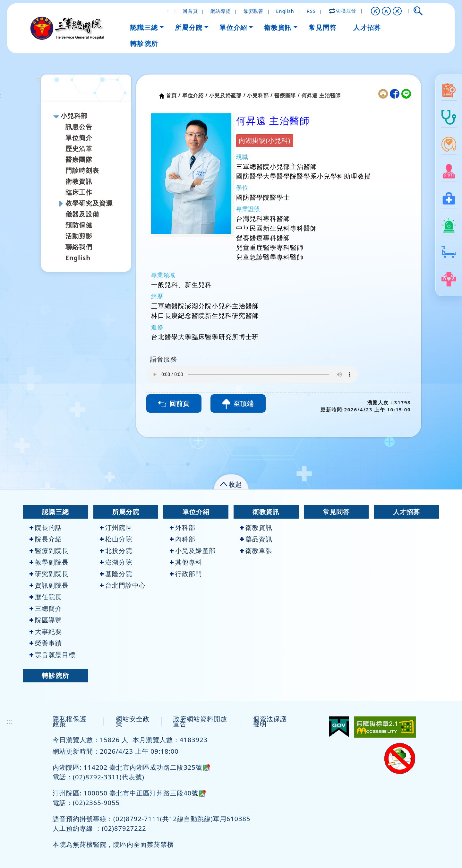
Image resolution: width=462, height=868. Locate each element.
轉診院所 (56, 675)
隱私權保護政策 (69, 721)
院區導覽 (46, 620)
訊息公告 (79, 127)
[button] (375, 11)
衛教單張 (256, 551)
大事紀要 (46, 631)
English (285, 11)
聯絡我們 (79, 247)
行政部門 (186, 574)
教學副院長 (49, 562)
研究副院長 (49, 574)
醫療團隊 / (287, 95)
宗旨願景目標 (52, 655)
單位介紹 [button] (233, 27)
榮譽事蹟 (46, 643)
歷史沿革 (79, 149)
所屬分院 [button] (189, 27)
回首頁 (190, 11)
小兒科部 (74, 116)
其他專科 (186, 562)
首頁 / (173, 95)
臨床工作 (79, 192)
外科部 (183, 527)
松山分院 (116, 539)
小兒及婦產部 (193, 551)
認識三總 (56, 512)
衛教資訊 (79, 181)
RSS (311, 11)
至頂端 (238, 404)
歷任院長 (46, 597)
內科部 (183, 539)
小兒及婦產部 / (227, 95)
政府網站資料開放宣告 (200, 721)
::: (40, 79)
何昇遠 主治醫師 (321, 95)
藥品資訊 (256, 539)
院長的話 (46, 527)
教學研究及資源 (89, 203)
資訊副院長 (49, 585)
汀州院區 (116, 527)
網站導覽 (221, 11)
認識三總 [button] (144, 27)
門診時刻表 (82, 170)
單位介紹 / (195, 95)
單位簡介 (79, 138)
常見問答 (336, 512)
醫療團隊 (79, 159)
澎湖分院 (116, 562)
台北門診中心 (123, 585)
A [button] (386, 11)
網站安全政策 (133, 721)
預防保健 (79, 225)
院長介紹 (46, 539)
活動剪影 (79, 236)
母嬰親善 (253, 11)
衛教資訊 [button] (278, 27)
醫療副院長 (49, 551)
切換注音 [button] (343, 11)
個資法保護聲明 (270, 721)
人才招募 (406, 512)
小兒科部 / (260, 95)
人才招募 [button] (367, 27)
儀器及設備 (82, 214)
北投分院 (116, 551)
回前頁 (174, 403)
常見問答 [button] (322, 27)
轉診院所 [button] (144, 44)
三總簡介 (46, 608)
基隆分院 (116, 574)
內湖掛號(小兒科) (265, 140)
